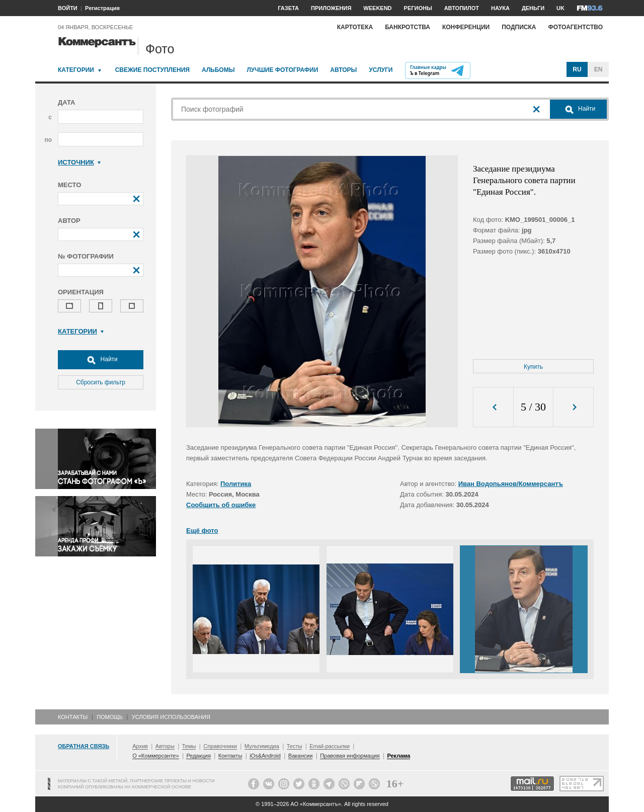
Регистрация (102, 8)
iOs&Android (265, 756)
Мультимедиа (262, 746)
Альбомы (218, 70)
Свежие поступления (152, 70)
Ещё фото (202, 531)
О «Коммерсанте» (155, 756)
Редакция (198, 756)
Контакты (73, 717)
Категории (76, 70)
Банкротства (408, 27)
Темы (189, 746)
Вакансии (301, 756)
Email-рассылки (330, 746)
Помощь (110, 717)
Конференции (466, 27)
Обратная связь (84, 746)
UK (560, 8)
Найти (101, 360)
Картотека (355, 27)
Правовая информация (350, 756)
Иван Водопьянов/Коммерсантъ (511, 484)
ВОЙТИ (68, 8)
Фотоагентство (575, 27)
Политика (236, 484)
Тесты (295, 746)
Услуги (381, 70)
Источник (79, 162)
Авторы (343, 70)
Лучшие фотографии (282, 70)
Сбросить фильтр (101, 382)
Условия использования (171, 717)
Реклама (398, 756)
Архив (140, 746)
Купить (533, 367)
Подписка (519, 27)
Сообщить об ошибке (221, 505)
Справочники (220, 746)
